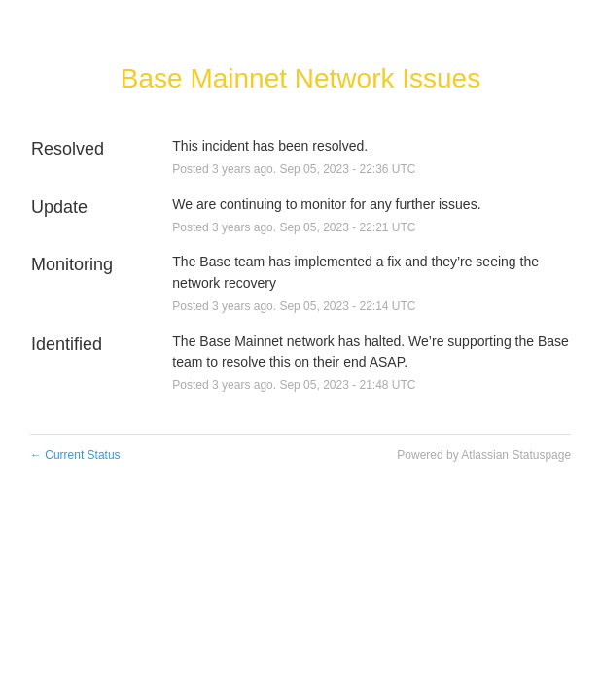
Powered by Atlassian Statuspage (484, 455)
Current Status (75, 455)
